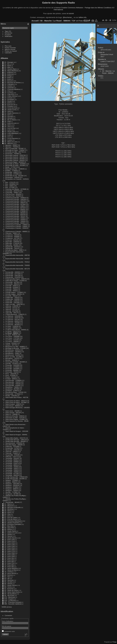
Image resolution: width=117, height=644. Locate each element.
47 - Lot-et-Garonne (11, 138)
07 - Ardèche (9, 72)
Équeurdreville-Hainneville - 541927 (17, 259)
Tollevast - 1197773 (12, 457)
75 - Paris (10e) (10, 540)
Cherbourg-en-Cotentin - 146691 (16, 226)
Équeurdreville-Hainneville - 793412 (17, 262)
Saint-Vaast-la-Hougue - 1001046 (17, 431)
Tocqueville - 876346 (12, 455)
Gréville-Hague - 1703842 (14, 292)
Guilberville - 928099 (12, 299)
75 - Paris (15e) (10, 548)
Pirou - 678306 (10, 375)
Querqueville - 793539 (13, 384)
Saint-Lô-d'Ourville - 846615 (15, 416)
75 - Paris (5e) (9, 560)
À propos (8, 35)
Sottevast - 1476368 (12, 446)
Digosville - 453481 (12, 245)
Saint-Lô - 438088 (11, 414)
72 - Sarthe (8, 534)
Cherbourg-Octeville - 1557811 (16, 201)
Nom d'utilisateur (8, 621)
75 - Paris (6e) (9, 562)
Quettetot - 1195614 (12, 391)
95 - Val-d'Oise (9, 595)
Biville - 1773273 (11, 167)
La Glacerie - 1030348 (13, 316)
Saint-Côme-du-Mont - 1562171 (16, 401)
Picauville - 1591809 (12, 365)
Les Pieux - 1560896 (12, 336)
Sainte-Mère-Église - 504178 (15, 438)
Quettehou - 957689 (12, 389)
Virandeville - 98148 (12, 502)
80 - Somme (8, 575)
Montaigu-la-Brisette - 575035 (15, 348)
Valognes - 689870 (12, 489)
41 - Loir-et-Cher (10, 128)
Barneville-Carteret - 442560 (15, 157)
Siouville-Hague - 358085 (14, 445)
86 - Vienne (8, 584)
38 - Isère (8, 125)
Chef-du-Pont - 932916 (13, 196)
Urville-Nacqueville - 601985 (15, 479)
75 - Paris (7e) (9, 563)
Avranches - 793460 (12, 154)
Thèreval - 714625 (12, 453)
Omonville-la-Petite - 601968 (15, 362)
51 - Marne (8, 504)
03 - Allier (7, 67)
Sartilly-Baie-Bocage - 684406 (15, 441)
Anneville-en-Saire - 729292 (15, 150)
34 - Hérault (8, 118)
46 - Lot (7, 137)
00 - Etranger (9, 62)
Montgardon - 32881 (12, 353)
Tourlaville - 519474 (12, 463)
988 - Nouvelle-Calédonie (13, 604)
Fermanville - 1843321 (13, 272)
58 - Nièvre (8, 511)
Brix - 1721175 (10, 182)
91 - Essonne (9, 589)
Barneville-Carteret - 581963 (15, 159)
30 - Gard (8, 111)
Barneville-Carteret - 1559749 (15, 155)
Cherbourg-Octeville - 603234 (15, 215)
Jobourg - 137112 (11, 308)
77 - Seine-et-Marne (11, 570)
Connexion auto (8, 631)
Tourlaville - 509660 (12, 462)
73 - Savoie (8, 536)
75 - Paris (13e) (10, 545)
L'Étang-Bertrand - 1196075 (15, 314)
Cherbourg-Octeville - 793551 (15, 218)
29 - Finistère (9, 106)
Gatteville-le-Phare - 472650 (15, 281)
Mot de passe (7, 626)
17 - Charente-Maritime (12, 89)
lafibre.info (83, 17)
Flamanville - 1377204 (13, 274)
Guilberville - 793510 (12, 297)
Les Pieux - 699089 (12, 341)
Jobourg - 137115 (11, 309)
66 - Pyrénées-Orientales (13, 524)
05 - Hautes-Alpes (10, 69)
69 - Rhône (8, 529)
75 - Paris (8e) (9, 565)
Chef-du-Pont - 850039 (13, 194)
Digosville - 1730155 (12, 243)
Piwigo (114, 642)
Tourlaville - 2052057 (12, 458)
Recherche (9, 33)
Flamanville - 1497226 (13, 275)
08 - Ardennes (9, 74)
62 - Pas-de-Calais (11, 518)
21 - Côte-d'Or (9, 94)
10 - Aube (8, 77)
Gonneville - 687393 (12, 282)
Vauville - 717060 (11, 492)
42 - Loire (8, 130)
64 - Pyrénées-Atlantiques (13, 521)
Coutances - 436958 (12, 237)
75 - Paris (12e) (10, 543)
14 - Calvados (9, 84)
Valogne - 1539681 (12, 480)
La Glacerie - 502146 (12, 319)
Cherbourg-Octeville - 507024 (15, 208)
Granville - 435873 (12, 286)
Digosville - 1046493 (12, 242)
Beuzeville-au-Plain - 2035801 (16, 164)
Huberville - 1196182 (12, 301)
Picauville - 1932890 (12, 369)
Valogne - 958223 (11, 482)
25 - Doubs (8, 101)
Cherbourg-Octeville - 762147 (15, 216)
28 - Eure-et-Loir (10, 104)
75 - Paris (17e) (10, 551)
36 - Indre (8, 121)
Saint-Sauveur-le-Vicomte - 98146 (17, 421)
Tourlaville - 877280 (12, 473)
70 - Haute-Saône (10, 531)
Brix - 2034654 (10, 184)
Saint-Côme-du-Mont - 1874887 (16, 402)
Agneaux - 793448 (12, 147)
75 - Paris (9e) (9, 567)
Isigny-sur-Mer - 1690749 (14, 304)
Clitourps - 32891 (11, 233)
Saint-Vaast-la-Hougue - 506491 (16, 435)
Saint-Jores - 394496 (12, 411)
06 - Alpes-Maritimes (11, 71)
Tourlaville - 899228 (12, 475)
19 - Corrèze (9, 93)
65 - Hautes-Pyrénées (12, 523)
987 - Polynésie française (13, 602)
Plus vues (8, 46)
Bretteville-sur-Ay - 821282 (14, 176)
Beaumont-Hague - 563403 (15, 162)
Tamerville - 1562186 (12, 450)
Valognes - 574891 (12, 487)
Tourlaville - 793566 (12, 472)
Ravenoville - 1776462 (13, 394)
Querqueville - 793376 (13, 382)
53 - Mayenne (9, 506)
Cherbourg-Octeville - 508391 (15, 209)
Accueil (35, 21)
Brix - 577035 (10, 187)
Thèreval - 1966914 (12, 451)
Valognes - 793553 (12, 490)
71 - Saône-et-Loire (11, 533)
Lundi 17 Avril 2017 (108, 61)
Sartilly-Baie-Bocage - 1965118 (16, 440)
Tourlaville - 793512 (12, 468)
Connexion (8, 615)
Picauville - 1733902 (12, 367)
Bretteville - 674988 (12, 174)
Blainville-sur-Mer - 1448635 (15, 169)
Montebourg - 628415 (13, 350)
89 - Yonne (8, 587)
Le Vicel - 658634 (11, 335)
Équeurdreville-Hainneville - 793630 (17, 265)
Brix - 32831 (9, 186)
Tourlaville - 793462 (12, 467)
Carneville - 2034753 (12, 191)
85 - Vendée (8, 582)
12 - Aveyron (9, 81)
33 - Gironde (9, 116)
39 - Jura (7, 126)
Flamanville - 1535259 (13, 277)
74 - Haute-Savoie (10, 538)
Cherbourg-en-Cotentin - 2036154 (17, 228)
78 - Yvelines (9, 572)
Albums (4, 58)
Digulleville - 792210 (12, 248)
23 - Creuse (8, 98)
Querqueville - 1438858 (13, 380)
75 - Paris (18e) (10, 553)
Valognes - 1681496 (12, 484)
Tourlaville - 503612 (12, 460)
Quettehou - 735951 (12, 387)
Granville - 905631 (12, 291)
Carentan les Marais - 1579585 (16, 189)
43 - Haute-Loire (10, 132)
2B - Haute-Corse (10, 110)
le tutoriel (70, 13)
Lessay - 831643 (11, 343)
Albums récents (10, 49)
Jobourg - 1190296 (12, 306)
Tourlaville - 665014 (12, 465)
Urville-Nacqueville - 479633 (15, 477)
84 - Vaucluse (9, 580)
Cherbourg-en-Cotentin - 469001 (16, 231)
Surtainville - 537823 (12, 448)
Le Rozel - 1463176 (12, 331)
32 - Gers (7, 115)
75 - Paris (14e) (10, 546)
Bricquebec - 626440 (12, 177)
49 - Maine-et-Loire (11, 142)
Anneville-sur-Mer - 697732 (15, 152)
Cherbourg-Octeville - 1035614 (16, 198)
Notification (9, 36)
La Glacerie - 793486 (12, 323)
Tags (6, 31)
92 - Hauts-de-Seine (11, 590)
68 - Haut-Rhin (9, 528)
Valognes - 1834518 (12, 485)
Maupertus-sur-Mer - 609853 (15, 347)
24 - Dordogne (9, 99)
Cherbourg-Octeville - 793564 (15, 220)
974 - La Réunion (10, 600)
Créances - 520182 (12, 240)
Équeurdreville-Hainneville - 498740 (17, 255)
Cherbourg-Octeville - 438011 (15, 206)
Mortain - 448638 (11, 360)
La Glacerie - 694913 (12, 321)
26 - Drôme (8, 103)
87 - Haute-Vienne (10, 585)
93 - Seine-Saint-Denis (12, 592)
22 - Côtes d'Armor (11, 96)
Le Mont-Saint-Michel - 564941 (16, 330)
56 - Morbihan (9, 509)
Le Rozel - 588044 (12, 333)
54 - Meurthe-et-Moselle (12, 507)
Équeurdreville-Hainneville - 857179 (17, 269)
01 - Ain (7, 64)
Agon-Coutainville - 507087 (15, 149)
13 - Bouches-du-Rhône (12, 82)
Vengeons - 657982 (12, 494)
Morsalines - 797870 (12, 358)
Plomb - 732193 (11, 377)
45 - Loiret (8, 135)
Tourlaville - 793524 (12, 470)
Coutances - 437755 (12, 238)
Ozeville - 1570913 (12, 363)
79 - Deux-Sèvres (10, 573)
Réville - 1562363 (11, 396)
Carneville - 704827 (12, 193)
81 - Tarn (7, 577)
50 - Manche (9, 143)
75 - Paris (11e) (10, 541)
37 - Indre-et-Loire (10, 123)
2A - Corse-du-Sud (11, 108)
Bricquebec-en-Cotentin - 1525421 (17, 179)
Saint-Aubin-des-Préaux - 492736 (17, 397)
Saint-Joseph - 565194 (13, 413)
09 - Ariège (8, 76)
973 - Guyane (9, 599)
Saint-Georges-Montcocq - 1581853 (18, 407)
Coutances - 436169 (12, 235)
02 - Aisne (8, 66)
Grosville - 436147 (12, 296)
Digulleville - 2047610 (13, 247)
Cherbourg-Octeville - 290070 (15, 203)
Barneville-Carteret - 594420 (15, 160)
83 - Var (7, 578)
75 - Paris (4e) (9, 558)
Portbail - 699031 (11, 379)
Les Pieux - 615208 (12, 340)
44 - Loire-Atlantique (11, 133)
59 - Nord (7, 512)
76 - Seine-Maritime (11, 568)
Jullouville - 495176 (12, 313)
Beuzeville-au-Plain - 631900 (15, 165)
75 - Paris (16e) (10, 550)
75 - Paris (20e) (10, 556)
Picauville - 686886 (12, 370)
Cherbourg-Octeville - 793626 (15, 221)
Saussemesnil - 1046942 (14, 443)
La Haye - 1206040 (12, 326)
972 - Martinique (10, 597)
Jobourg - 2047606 (12, 311)
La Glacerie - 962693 (12, 325)
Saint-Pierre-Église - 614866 (15, 419)
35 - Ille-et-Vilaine (10, 120)
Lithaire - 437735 (11, 345)
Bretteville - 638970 (12, 172)
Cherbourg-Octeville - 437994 (15, 204)
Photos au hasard (11, 51)
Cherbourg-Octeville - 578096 (15, 211)
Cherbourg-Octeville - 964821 (15, 223)
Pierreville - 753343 (12, 372)
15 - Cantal (8, 86)
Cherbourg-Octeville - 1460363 (16, 199)
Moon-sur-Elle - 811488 (13, 357)
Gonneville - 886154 (12, 284)
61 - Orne (8, 516)
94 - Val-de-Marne (10, 594)
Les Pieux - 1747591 (12, 338)
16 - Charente (9, 88)
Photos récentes (10, 48)
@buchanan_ (68, 17)
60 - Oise (7, 514)
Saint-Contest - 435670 (13, 404)
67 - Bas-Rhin (9, 526)
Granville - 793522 (12, 289)
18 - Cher (7, 91)
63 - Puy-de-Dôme (11, 519)
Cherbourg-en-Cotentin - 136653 (16, 225)
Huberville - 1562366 (12, 303)
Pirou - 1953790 (11, 374)
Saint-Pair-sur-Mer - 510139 (15, 418)
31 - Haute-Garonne (11, 113)
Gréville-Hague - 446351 (14, 294)
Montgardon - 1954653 (13, 352)
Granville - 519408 (12, 287)
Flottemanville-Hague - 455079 (16, 279)
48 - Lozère (8, 140)
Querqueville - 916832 (13, 385)
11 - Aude (8, 79)
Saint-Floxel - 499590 (13, 406)
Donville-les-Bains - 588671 (15, 250)
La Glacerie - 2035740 (13, 318)
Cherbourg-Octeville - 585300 (15, 213)
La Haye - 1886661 (12, 328)
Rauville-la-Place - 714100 (14, 392)
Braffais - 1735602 (12, 171)
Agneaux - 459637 (12, 145)
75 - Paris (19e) (10, 555)
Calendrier (8, 53)
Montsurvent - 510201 (13, 355)
